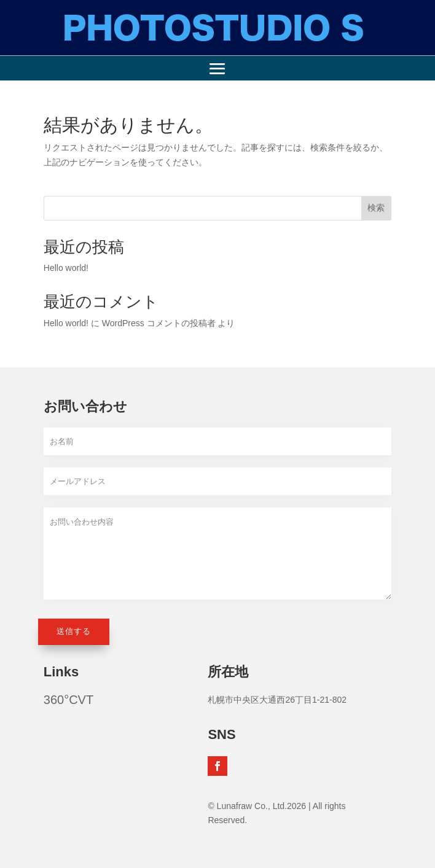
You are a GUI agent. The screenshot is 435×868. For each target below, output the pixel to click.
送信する (74, 631)
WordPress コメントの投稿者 (159, 323)
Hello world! (66, 268)
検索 (376, 208)
